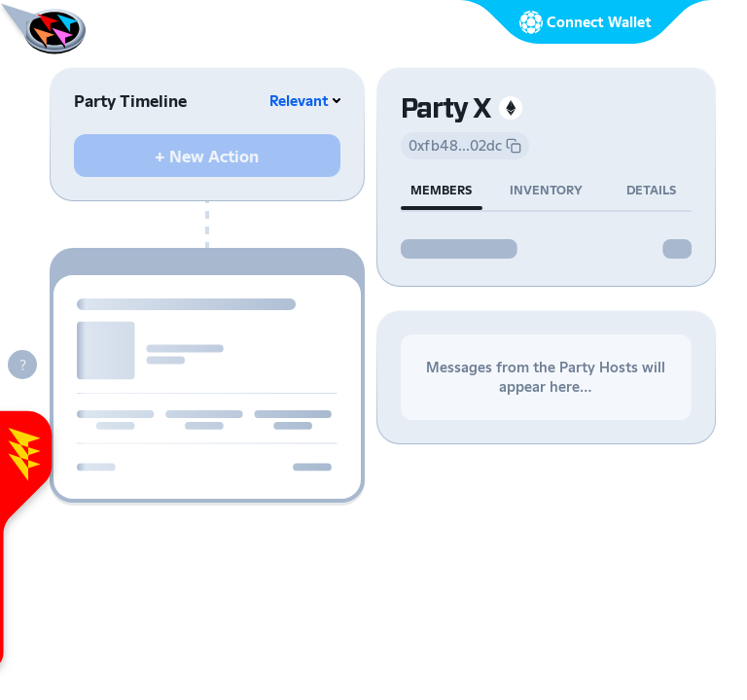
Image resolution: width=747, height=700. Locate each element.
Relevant (299, 101)
